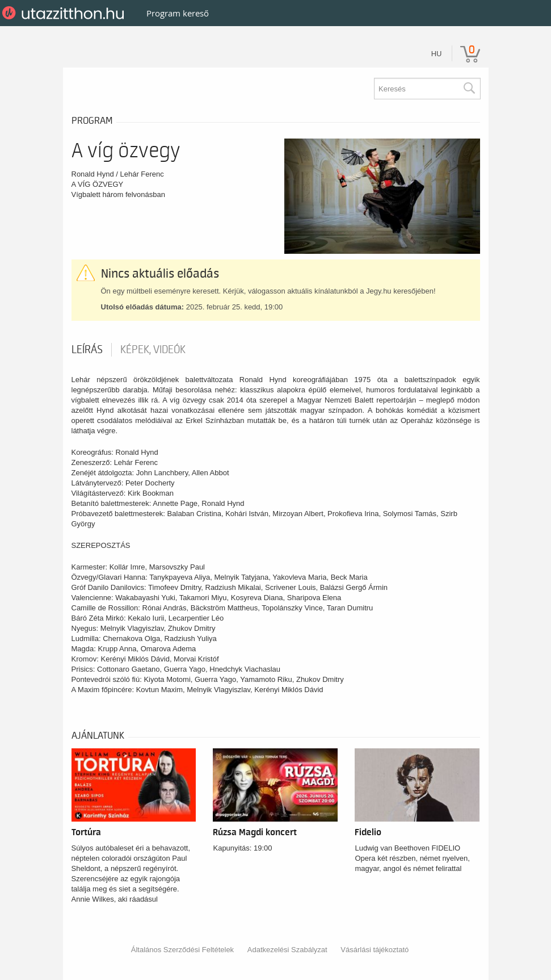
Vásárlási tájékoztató (375, 950)
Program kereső (178, 13)
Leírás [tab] (87, 350)
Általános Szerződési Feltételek (182, 950)
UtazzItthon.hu (65, 13)
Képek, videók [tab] (153, 350)
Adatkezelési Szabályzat (287, 950)
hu (437, 54)
